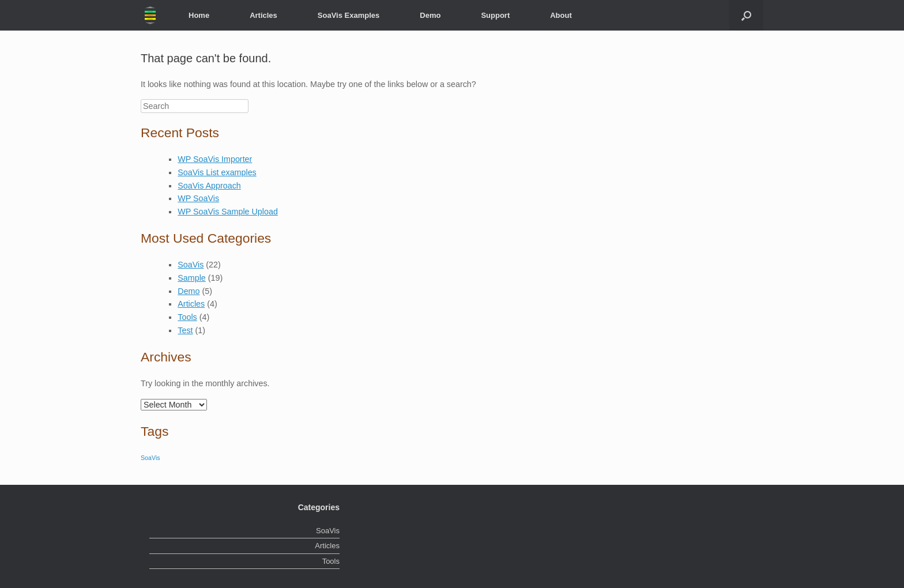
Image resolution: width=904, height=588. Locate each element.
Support (495, 15)
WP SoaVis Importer (215, 159)
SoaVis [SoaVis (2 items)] (150, 458)
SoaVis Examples (349, 15)
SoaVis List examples (217, 172)
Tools (187, 317)
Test (185, 330)
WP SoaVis (198, 198)
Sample (191, 278)
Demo (430, 15)
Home (199, 15)
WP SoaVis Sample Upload (228, 212)
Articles (263, 15)
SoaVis (191, 265)
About (561, 15)
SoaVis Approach (209, 186)
